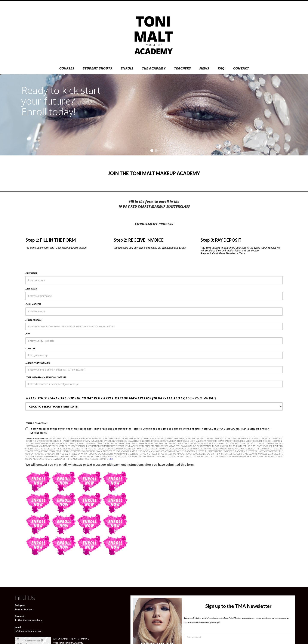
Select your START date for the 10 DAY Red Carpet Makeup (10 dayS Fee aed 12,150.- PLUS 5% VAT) (121, 398)
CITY (28, 334)
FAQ (221, 68)
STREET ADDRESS (33, 320)
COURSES (67, 68)
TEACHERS (182, 68)
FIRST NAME (31, 273)
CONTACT (241, 68)
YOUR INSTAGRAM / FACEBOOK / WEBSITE (46, 377)
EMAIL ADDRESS (33, 304)
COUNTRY (30, 349)
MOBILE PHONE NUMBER (38, 363)
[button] (299, 115)
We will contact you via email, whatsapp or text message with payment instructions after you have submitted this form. (110, 465)
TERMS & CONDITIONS (36, 423)
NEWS (204, 68)
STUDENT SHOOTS (97, 68)
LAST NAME (31, 289)
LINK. (111, 459)
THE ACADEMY (154, 68)
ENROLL (127, 68)
